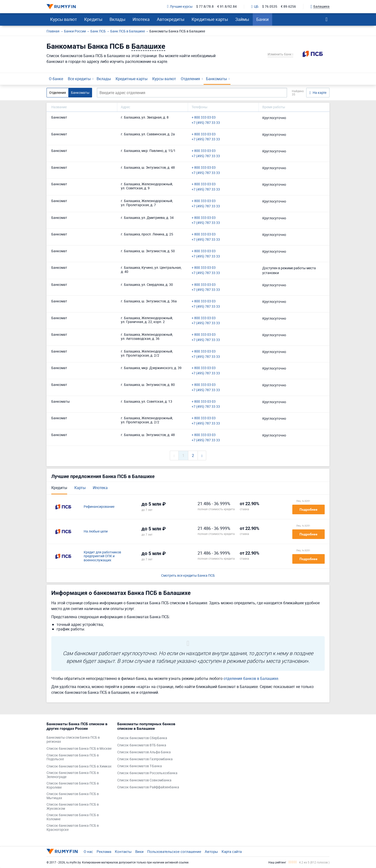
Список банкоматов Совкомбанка (144, 780)
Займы (242, 19)
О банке (56, 79)
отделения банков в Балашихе (251, 678)
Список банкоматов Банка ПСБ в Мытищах (73, 796)
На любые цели (96, 531)
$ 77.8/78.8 (205, 7)
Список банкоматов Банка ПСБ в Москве (79, 749)
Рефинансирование (99, 507)
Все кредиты (79, 79)
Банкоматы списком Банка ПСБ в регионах (73, 740)
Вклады (117, 19)
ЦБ (255, 7)
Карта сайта (232, 851)
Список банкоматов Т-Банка (140, 766)
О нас (88, 851)
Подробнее (308, 509)
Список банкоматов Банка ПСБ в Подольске (73, 757)
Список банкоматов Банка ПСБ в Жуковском (73, 807)
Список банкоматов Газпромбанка (145, 759)
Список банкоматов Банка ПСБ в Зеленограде (73, 775)
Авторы (211, 851)
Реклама (104, 851)
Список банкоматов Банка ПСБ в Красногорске (73, 828)
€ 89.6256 (288, 7)
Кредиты (93, 19)
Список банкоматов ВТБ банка (142, 745)
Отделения (190, 79)
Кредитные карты (210, 19)
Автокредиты (171, 19)
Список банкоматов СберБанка (142, 738)
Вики (139, 851)
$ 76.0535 (270, 7)
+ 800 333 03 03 (204, 117)
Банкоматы (216, 79)
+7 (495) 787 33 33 (206, 123)
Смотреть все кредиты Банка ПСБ (188, 576)
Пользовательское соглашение (174, 851)
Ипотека (141, 19)
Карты (80, 488)
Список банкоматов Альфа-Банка (144, 752)
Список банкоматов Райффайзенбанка (148, 787)
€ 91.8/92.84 (227, 7)
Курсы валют (64, 19)
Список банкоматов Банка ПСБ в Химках (79, 766)
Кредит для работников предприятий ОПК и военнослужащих (102, 556)
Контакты (123, 851)
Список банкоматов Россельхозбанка (147, 773)
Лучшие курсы (180, 7)
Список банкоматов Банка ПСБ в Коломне (73, 817)
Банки (262, 19)
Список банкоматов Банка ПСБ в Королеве (73, 785)
